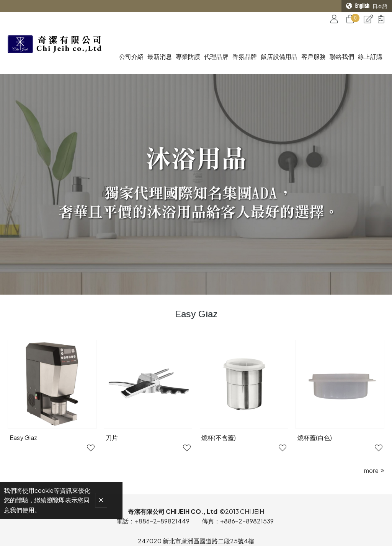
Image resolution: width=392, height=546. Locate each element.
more (371, 437)
